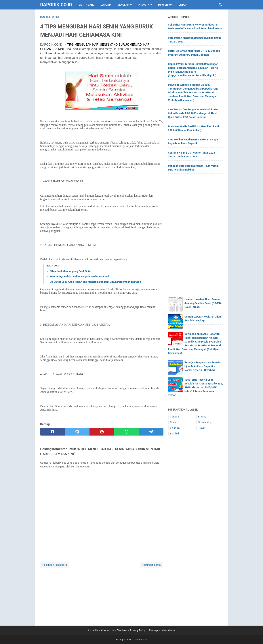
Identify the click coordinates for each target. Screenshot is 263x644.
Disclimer (122, 630)
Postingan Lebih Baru (55, 565)
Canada (175, 417)
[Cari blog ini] (221, 5)
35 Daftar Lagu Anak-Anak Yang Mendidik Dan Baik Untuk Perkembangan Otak (96, 282)
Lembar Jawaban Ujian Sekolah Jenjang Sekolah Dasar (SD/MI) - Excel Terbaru (203, 303)
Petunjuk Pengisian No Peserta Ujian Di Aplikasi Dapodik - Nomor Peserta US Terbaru (203, 366)
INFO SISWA (165, 5)
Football (175, 434)
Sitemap (153, 630)
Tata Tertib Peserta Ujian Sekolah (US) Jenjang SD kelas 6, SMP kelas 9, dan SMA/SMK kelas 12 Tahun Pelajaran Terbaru (195, 387)
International (168, 630)
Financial (175, 428)
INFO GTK (144, 5)
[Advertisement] (102, 595)
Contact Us (107, 630)
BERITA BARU (87, 5)
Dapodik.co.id (56, 5)
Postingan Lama (151, 565)
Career (174, 422)
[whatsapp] (126, 432)
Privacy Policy (138, 630)
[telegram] (151, 432)
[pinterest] (102, 432)
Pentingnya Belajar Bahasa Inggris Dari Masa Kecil (80, 276)
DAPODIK (106, 5)
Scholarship (205, 422)
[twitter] (77, 432)
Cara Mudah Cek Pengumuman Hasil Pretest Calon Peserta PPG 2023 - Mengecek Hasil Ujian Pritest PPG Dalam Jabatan (194, 113)
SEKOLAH (123, 5)
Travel (202, 428)
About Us (93, 630)
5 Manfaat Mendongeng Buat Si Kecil (72, 271)
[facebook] (53, 432)
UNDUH (183, 5)
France (202, 417)
